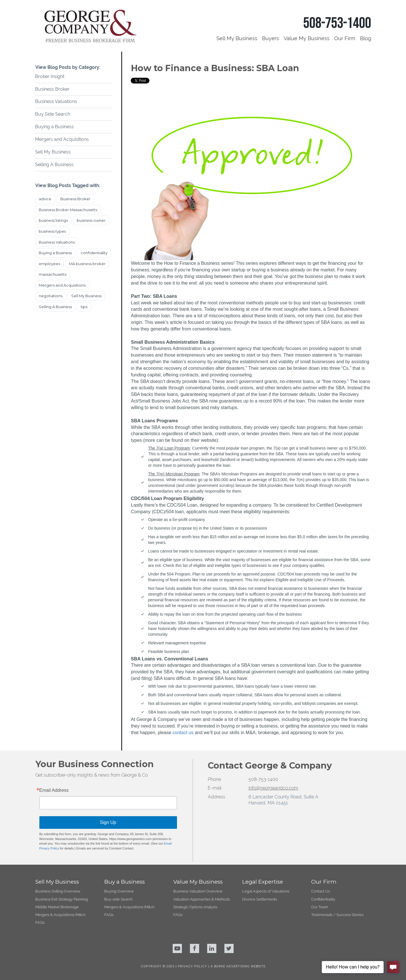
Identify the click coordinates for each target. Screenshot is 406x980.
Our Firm (345, 38)
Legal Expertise (263, 882)
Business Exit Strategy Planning (62, 899)
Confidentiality (323, 899)
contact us (183, 733)
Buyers (271, 38)
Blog (366, 38)
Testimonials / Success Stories (337, 915)
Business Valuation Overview (198, 891)
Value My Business (307, 38)
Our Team (320, 907)
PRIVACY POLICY (193, 966)
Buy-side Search (118, 899)
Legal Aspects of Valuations (266, 891)
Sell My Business (237, 38)
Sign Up (108, 822)
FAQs (40, 922)
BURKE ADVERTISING (232, 966)
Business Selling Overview (58, 891)
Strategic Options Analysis (195, 907)
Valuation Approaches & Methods (202, 899)
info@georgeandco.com (273, 788)
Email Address (54, 790)
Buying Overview (119, 891)
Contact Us (321, 891)
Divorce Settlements (260, 899)
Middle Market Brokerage (57, 907)
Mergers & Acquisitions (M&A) (60, 915)
